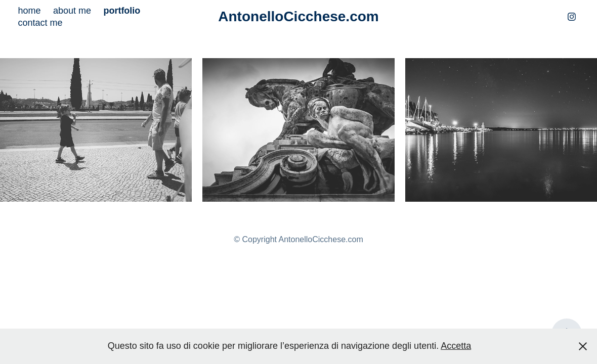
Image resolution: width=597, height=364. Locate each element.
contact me (40, 23)
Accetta (456, 346)
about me (72, 11)
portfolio (122, 11)
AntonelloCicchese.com (298, 16)
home (29, 11)
